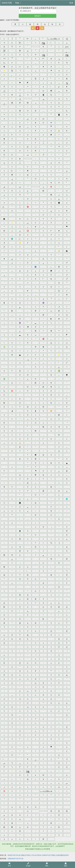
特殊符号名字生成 (14, 855)
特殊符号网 (7, 3)
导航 (18, 3)
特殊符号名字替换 (49, 855)
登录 (71, 3)
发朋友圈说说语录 (62, 855)
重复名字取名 (26, 855)
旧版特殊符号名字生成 (16, 859)
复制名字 (38, 16)
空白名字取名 (37, 855)
